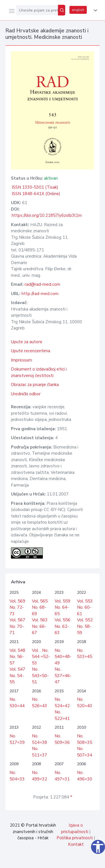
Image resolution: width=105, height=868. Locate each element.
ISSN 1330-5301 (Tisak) (35, 187)
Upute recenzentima (31, 351)
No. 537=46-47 (63, 676)
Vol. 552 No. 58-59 (85, 626)
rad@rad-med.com (42, 284)
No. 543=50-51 (40, 676)
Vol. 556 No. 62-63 (62, 626)
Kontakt (76, 844)
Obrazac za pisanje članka (35, 385)
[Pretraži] (62, 10)
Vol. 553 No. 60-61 (85, 607)
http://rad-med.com (40, 294)
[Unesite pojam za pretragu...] (37, 10)
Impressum (21, 360)
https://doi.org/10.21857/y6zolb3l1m (47, 215)
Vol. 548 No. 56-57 (17, 657)
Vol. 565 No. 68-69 (40, 607)
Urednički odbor (26, 394)
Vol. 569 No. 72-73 (17, 607)
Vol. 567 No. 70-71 (17, 626)
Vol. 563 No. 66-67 (40, 626)
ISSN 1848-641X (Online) (36, 194)
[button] (94, 10)
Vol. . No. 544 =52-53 (41, 657)
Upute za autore (27, 342)
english (78, 10)
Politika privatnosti (75, 838)
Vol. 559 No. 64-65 (62, 607)
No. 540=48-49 (63, 657)
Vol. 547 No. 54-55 (17, 676)
